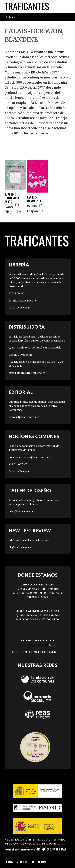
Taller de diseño (30, 491)
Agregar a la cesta (17, 205)
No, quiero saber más (52, 849)
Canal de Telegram (20, 308)
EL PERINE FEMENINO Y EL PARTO (13, 198)
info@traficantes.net (37, 645)
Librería (19, 265)
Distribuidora (27, 327)
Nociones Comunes (34, 437)
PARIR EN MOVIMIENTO (34, 199)
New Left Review (30, 531)
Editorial (21, 393)
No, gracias (38, 862)
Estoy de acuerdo (17, 862)
